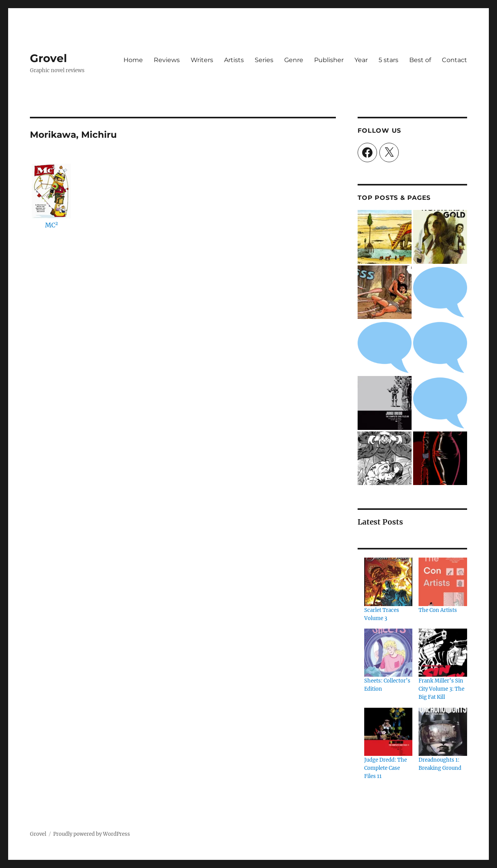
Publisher (329, 60)
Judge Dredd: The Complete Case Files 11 (386, 768)
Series (264, 60)
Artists (234, 60)
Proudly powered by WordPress (92, 834)
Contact (454, 60)
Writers (202, 60)
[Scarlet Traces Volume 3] (388, 582)
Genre (294, 60)
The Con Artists (438, 610)
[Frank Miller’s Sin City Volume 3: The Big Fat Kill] (443, 653)
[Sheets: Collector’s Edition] (388, 653)
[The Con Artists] (443, 582)
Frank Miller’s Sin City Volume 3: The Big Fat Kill (441, 689)
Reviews (167, 60)
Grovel (48, 58)
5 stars (388, 60)
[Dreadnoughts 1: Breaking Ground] (443, 732)
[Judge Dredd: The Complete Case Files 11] (388, 732)
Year (361, 60)
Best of (420, 60)
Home (133, 60)
